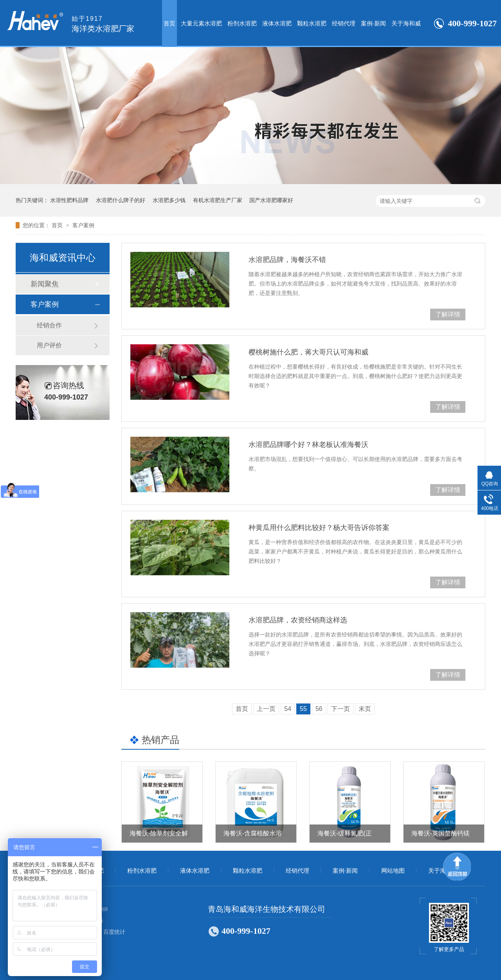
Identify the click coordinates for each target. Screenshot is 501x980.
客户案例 (83, 225)
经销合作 (49, 325)
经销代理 (344, 23)
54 (288, 709)
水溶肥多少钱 (169, 200)
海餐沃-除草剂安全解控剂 (165, 833)
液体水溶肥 (277, 23)
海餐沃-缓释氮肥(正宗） (351, 833)
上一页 (266, 709)
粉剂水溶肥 (242, 23)
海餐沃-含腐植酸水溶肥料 (259, 833)
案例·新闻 (373, 23)
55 (303, 709)
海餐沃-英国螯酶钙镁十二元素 (453, 833)
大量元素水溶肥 (201, 23)
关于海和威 (406, 23)
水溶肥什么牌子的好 (121, 200)
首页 (169, 23)
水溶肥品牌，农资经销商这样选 (298, 620)
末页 (365, 709)
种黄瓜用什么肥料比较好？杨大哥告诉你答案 (319, 528)
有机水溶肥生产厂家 (218, 200)
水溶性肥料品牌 (69, 200)
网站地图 (393, 871)
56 (319, 709)
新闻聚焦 (45, 284)
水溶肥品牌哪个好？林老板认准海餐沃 (308, 445)
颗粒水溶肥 (312, 23)
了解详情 (448, 314)
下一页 (341, 709)
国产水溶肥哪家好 (271, 200)
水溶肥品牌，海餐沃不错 (287, 260)
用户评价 (49, 345)
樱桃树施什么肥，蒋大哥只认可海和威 (308, 352)
